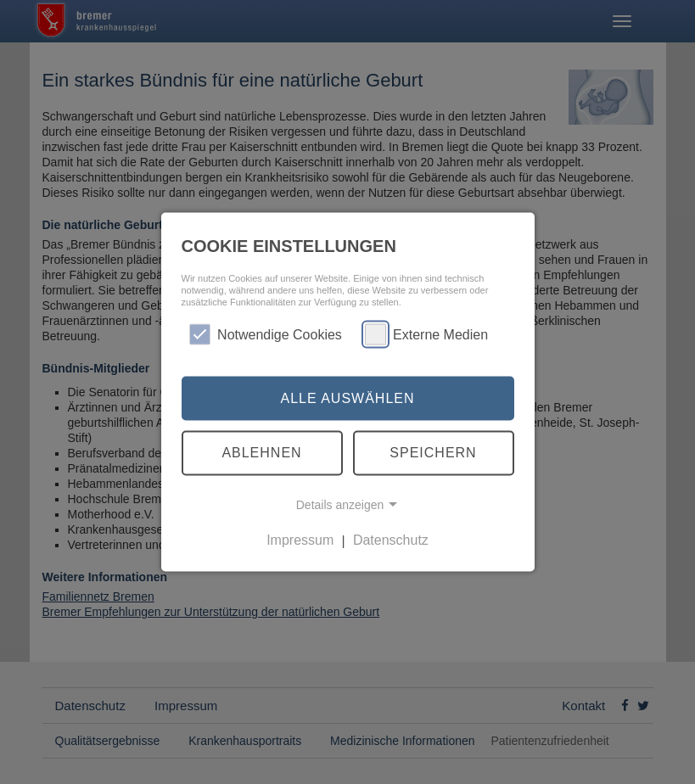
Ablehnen (261, 453)
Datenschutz (391, 540)
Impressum (300, 540)
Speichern (433, 453)
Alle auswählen (347, 398)
